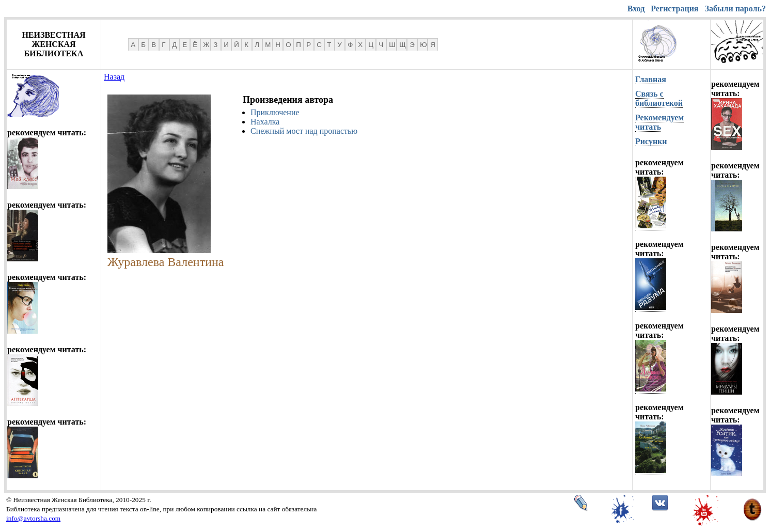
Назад (114, 77)
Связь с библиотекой (659, 98)
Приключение (275, 112)
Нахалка (265, 122)
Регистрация (674, 9)
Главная (651, 79)
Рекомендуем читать (659, 122)
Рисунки (651, 141)
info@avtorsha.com (33, 518)
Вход (636, 9)
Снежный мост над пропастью (304, 131)
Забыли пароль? (735, 9)
